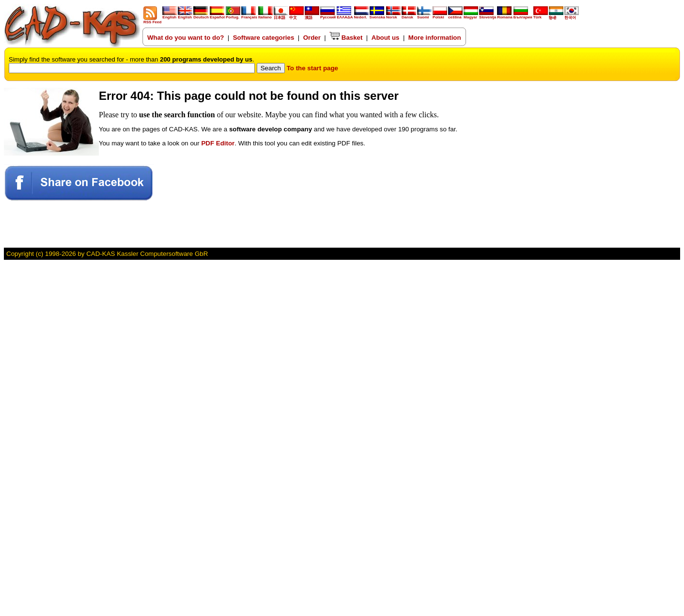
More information (435, 38)
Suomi (424, 16)
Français (249, 16)
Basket (346, 38)
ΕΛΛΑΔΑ (345, 17)
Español (217, 16)
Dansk (409, 16)
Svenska (377, 16)
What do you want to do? (186, 38)
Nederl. (361, 16)
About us (386, 38)
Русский (328, 17)
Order (312, 38)
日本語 (281, 16)
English (170, 16)
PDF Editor (218, 143)
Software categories (264, 38)
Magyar (471, 16)
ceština (455, 16)
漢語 (312, 16)
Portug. (233, 16)
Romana (505, 16)
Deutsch (201, 16)
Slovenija (488, 16)
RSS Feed (152, 20)
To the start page (312, 68)
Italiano (265, 16)
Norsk (393, 16)
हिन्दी (556, 16)
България (523, 16)
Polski (440, 16)
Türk (541, 16)
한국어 (572, 16)
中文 (296, 16)
